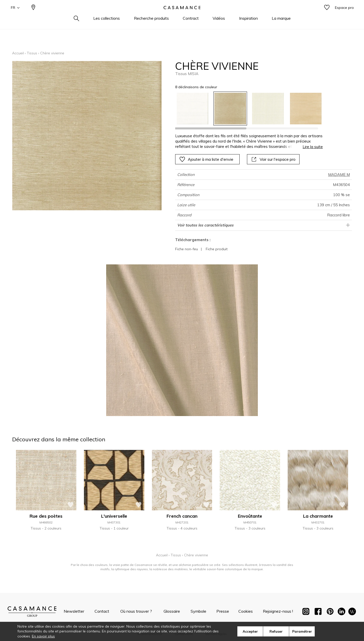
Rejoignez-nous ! (278, 611)
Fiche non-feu (187, 249)
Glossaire (172, 611)
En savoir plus (43, 636)
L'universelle (114, 516)
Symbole (198, 611)
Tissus (32, 53)
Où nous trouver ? (136, 611)
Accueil (18, 53)
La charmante (318, 516)
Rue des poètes (46, 516)
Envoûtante (250, 516)
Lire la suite (313, 147)
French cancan (182, 516)
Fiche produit (217, 249)
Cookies (246, 611)
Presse (223, 611)
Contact (102, 611)
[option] (192, 109)
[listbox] (246, 109)
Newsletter (74, 611)
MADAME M (339, 175)
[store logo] (182, 16)
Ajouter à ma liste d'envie (206, 159)
